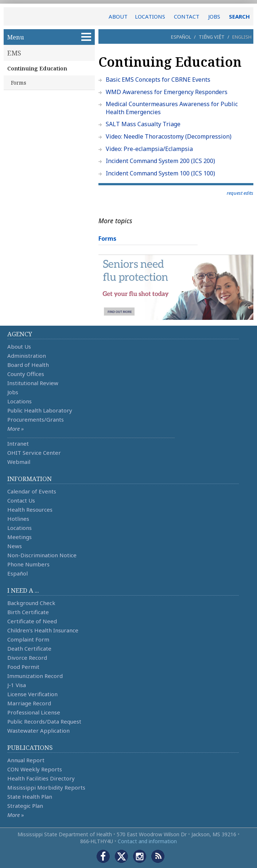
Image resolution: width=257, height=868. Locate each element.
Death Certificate (29, 648)
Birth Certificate (28, 612)
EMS (14, 53)
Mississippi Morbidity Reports (46, 787)
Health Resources (30, 509)
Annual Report (26, 760)
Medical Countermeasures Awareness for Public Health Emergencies (172, 108)
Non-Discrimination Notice (42, 555)
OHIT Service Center (34, 453)
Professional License (34, 712)
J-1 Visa (17, 685)
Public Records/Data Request (44, 721)
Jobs (13, 392)
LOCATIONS (150, 16)
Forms (19, 83)
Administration (27, 356)
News (15, 546)
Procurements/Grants (36, 419)
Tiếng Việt (212, 37)
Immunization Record (35, 676)
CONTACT (187, 16)
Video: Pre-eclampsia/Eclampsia (149, 149)
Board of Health (28, 365)
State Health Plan (30, 797)
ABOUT (118, 16)
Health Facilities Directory (41, 778)
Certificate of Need (32, 621)
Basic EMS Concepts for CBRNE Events (158, 80)
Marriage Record (29, 703)
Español (181, 37)
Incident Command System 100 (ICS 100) (160, 173)
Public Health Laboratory (40, 410)
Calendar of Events (32, 491)
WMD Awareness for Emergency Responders (167, 92)
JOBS (214, 16)
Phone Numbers (28, 564)
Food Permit (23, 667)
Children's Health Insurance (43, 630)
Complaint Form (28, 639)
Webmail (19, 462)
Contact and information (147, 841)
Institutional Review (33, 383)
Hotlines (18, 519)
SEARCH (239, 16)
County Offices (26, 374)
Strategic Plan (25, 806)
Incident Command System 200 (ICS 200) (160, 161)
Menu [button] (49, 37)
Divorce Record (27, 658)
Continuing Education (37, 68)
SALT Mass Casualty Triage (143, 124)
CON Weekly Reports (35, 769)
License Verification (32, 694)
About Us (19, 346)
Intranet (18, 443)
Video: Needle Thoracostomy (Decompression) (169, 136)
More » (15, 429)
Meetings (20, 537)
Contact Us (21, 500)
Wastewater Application (38, 731)
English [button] (242, 37)
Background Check (31, 603)
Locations (20, 401)
